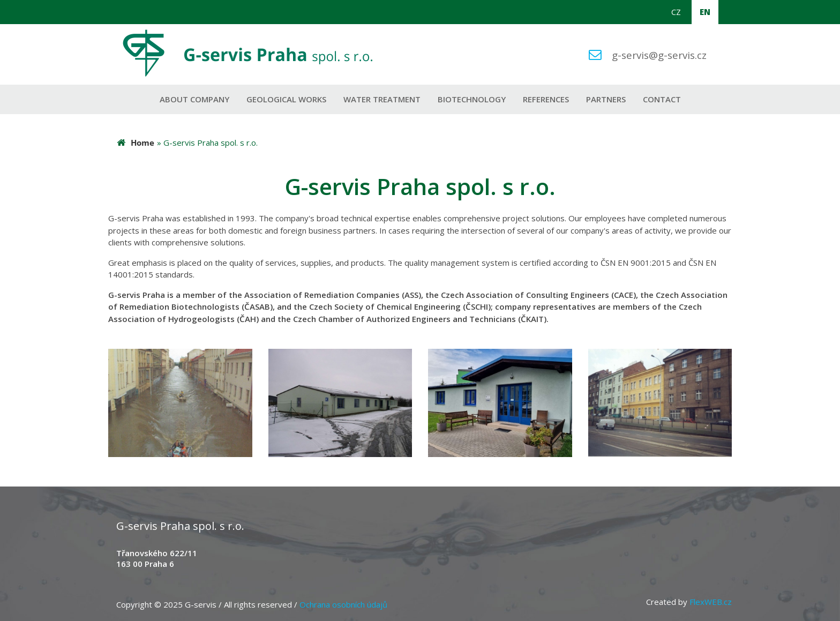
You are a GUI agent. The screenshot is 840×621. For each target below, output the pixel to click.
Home (142, 143)
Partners (606, 99)
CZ (676, 12)
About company (194, 99)
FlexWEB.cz (711, 602)
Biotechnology (472, 99)
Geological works (286, 99)
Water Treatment (382, 99)
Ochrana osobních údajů (343, 604)
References (546, 99)
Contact (662, 99)
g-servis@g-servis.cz (659, 55)
